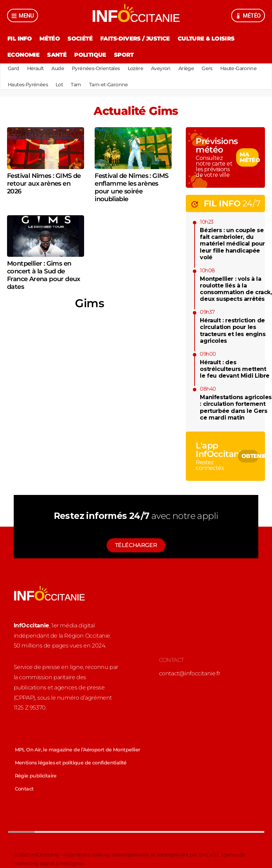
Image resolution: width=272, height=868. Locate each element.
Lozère (135, 68)
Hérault (36, 68)
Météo (50, 39)
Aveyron (161, 68)
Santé (57, 55)
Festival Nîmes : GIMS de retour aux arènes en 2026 (44, 184)
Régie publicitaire (36, 776)
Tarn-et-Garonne (109, 85)
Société (80, 39)
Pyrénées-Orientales (96, 68)
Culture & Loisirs (206, 39)
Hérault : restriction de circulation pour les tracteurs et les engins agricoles (233, 331)
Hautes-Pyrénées (28, 85)
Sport (124, 55)
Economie (23, 55)
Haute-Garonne (238, 68)
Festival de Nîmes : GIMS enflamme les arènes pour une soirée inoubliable (132, 187)
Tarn (76, 85)
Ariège (186, 68)
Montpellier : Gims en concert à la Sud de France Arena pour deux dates (44, 275)
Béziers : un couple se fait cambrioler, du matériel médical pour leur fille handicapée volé (232, 244)
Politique (90, 55)
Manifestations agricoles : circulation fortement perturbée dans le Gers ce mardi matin (236, 407)
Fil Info (20, 39)
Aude (58, 68)
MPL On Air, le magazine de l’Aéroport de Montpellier (78, 750)
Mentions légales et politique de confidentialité (71, 763)
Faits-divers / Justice (135, 39)
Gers (207, 68)
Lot (59, 85)
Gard (14, 68)
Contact (24, 789)
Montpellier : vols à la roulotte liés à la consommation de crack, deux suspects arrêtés (236, 289)
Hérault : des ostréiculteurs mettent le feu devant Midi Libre (235, 369)
